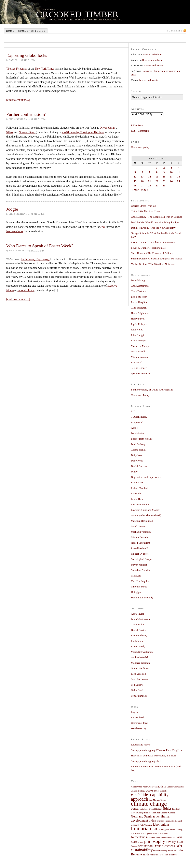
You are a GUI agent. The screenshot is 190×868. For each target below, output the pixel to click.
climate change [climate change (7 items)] (149, 804)
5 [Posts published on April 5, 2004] (135, 172)
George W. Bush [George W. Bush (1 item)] (168, 813)
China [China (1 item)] (163, 800)
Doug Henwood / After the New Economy (153, 228)
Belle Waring (138, 280)
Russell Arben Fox (141, 548)
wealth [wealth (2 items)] (145, 854)
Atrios (134, 428)
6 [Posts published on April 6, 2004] (142, 172)
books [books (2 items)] (150, 791)
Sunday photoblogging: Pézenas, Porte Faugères (156, 750)
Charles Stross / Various (144, 206)
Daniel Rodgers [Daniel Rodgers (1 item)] (156, 809)
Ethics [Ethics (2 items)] (167, 809)
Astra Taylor (138, 614)
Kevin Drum (138, 499)
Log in (134, 712)
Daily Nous (137, 461)
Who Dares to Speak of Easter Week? (40, 246)
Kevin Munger (139, 340)
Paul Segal (137, 362)
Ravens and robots (152, 54)
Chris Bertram (138, 291)
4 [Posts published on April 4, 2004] (179, 168)
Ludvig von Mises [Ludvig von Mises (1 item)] (167, 830)
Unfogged (136, 592)
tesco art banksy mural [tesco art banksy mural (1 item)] (163, 851)
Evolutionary (28, 259)
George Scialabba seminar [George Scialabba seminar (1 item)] (149, 813)
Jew (103, 227)
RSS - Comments (140, 131)
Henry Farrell (138, 319)
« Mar (135, 190)
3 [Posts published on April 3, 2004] (171, 168)
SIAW (10, 132)
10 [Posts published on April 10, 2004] (171, 172)
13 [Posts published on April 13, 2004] (142, 177)
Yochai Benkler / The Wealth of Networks (153, 264)
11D (133, 411)
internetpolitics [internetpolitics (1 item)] (163, 821)
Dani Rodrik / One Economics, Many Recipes (155, 222)
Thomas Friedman (17, 69)
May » (145, 190)
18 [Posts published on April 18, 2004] (179, 177)
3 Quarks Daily (139, 417)
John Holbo (137, 330)
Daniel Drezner (139, 466)
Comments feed (139, 723)
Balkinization (138, 433)
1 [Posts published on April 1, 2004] (157, 168)
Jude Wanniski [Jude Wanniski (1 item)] (146, 825)
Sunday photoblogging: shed (146, 761)
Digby (134, 472)
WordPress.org (139, 728)
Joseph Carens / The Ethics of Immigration (154, 242)
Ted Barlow (137, 685)
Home (10, 31)
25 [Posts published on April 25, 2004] (179, 181)
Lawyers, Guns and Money (145, 510)
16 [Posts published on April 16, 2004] (164, 177)
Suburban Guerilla (141, 570)
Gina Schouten (139, 308)
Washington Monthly (142, 597)
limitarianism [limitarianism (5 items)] (145, 829)
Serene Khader (139, 368)
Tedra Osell (137, 690)
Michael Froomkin (141, 532)
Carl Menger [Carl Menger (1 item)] (154, 800)
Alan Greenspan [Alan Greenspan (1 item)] (150, 787)
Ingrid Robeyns (139, 324)
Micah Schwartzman (142, 652)
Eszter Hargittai (139, 302)
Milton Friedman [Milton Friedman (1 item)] (161, 833)
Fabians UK (137, 482)
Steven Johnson (139, 565)
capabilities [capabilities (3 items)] (140, 795)
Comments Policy (140, 395)
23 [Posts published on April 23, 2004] (164, 181)
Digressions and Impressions (146, 477)
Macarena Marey (140, 346)
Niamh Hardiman (140, 668)
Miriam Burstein (140, 537)
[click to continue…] (18, 100)
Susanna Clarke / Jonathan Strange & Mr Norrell (157, 259)
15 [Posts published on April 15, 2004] (157, 177)
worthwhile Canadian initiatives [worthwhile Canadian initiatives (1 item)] (163, 855)
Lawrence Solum (140, 504)
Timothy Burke (139, 587)
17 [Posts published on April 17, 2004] (171, 177)
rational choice (26, 290)
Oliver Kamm (107, 128)
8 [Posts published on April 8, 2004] (157, 172)
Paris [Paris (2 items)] (179, 837)
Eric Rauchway (139, 635)
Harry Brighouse (140, 313)
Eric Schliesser (139, 297)
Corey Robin (138, 624)
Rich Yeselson (138, 674)
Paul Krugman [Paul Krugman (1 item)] (137, 842)
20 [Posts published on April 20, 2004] (142, 181)
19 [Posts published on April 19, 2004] (135, 181)
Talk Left (136, 576)
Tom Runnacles (139, 696)
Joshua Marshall (140, 488)
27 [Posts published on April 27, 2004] (142, 186)
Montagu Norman (140, 663)
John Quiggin (138, 335)
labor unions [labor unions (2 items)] (161, 825)
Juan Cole (136, 493)
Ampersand (137, 422)
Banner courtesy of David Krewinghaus (152, 390)
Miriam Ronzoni (140, 357)
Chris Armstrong (140, 286)
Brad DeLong (138, 444)
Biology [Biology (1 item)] (141, 791)
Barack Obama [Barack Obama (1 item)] (173, 787)
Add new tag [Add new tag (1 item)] (136, 787)
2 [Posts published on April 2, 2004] (164, 168)
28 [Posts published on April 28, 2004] (150, 186)
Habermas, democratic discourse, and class (154, 756)
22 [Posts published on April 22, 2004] (157, 181)
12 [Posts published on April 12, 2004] (135, 177)
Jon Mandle (137, 641)
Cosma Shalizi (139, 450)
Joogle (12, 209)
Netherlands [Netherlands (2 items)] (139, 837)
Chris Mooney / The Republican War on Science (157, 217)
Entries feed (137, 717)
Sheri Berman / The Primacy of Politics (152, 253)
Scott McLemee (139, 679)
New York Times (45, 69)
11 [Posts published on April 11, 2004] (178, 172)
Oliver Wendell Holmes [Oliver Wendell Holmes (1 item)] (165, 837)
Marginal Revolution (142, 521)
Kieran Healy (138, 646)
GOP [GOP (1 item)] (158, 817)
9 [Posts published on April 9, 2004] (164, 172)
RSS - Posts (137, 125)
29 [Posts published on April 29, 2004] (157, 186)
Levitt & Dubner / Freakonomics (148, 248)
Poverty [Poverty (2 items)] (171, 842)
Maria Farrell (138, 351)
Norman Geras (27, 132)
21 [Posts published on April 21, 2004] (150, 181)
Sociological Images (142, 559)
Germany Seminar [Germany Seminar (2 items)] (143, 816)
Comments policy (32, 31)
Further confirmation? (26, 114)
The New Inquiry (140, 581)
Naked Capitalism (140, 543)
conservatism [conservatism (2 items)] (140, 809)
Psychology (43, 259)
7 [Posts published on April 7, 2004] (150, 172)
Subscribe (175, 31)
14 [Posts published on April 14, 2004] (150, 177)
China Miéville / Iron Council (147, 211)
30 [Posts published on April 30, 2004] (164, 186)
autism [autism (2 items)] (162, 786)
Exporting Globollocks (27, 55)
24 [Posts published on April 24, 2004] (171, 181)
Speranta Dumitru (140, 373)
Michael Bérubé (139, 657)
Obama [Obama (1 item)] (151, 837)
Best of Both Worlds (142, 439)
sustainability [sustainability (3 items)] (142, 850)
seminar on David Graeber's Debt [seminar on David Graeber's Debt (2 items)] (160, 846)
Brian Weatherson (140, 619)
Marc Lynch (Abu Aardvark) (146, 515)
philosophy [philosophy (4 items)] (155, 841)
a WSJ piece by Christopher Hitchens (83, 132)
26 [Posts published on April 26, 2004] (135, 186)
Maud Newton (139, 526)
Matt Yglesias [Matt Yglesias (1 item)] (146, 833)
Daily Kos (136, 455)
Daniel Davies (138, 630)
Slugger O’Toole (140, 554)
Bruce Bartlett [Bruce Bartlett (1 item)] (160, 791)
